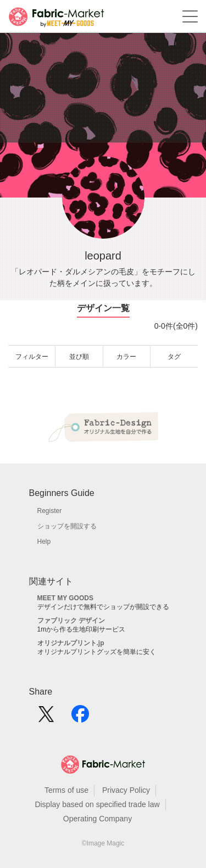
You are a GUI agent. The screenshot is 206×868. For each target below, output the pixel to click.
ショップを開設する (67, 526)
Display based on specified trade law (97, 804)
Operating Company (98, 819)
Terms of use (66, 790)
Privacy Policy (126, 790)
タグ (174, 357)
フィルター (32, 357)
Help (44, 542)
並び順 (79, 357)
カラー (126, 357)
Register (50, 511)
